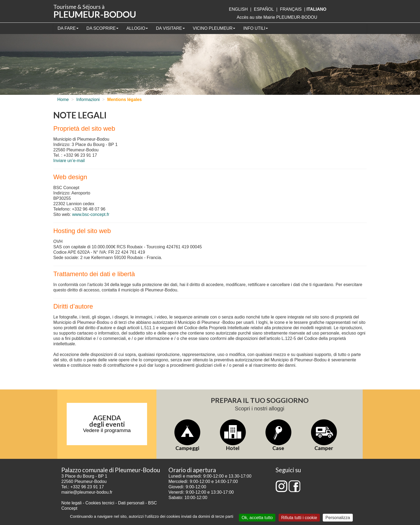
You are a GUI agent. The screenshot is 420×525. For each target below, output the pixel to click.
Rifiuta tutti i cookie (299, 518)
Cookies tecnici (100, 503)
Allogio (137, 28)
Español (264, 9)
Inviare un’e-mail (69, 161)
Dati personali (131, 503)
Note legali (72, 503)
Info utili (256, 28)
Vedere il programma (107, 430)
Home (63, 100)
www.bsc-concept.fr (91, 214)
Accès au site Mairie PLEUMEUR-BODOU (277, 17)
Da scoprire (102, 28)
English (238, 9)
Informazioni (88, 100)
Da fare (68, 28)
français (291, 9)
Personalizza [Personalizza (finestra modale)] (338, 518)
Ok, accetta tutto (257, 518)
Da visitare (170, 28)
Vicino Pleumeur (214, 28)
